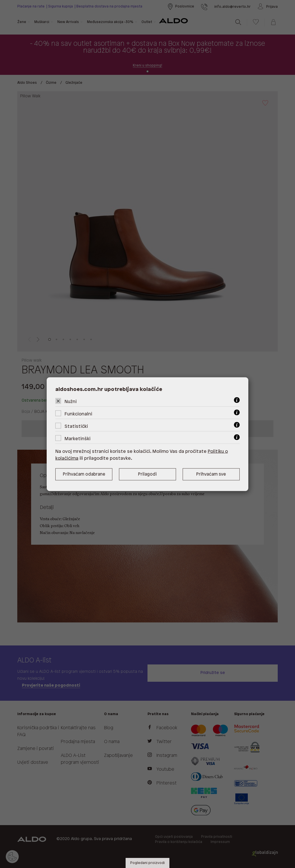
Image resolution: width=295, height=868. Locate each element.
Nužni (71, 401)
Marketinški (77, 439)
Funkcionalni (78, 414)
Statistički (76, 426)
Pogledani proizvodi (147, 863)
